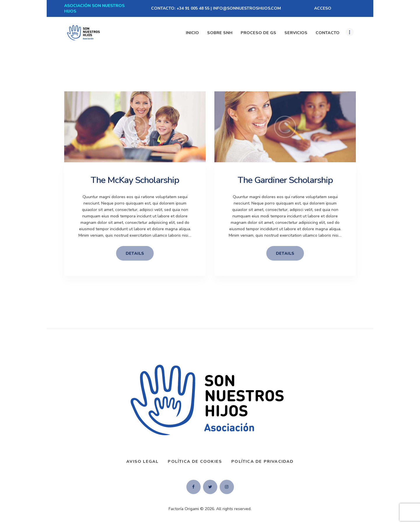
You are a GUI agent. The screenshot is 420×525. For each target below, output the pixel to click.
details (135, 253)
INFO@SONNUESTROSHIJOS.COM (247, 8)
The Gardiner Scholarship (285, 180)
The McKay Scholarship (135, 180)
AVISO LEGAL (142, 462)
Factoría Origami (184, 509)
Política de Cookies (195, 462)
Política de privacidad (262, 462)
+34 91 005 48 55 (193, 8)
